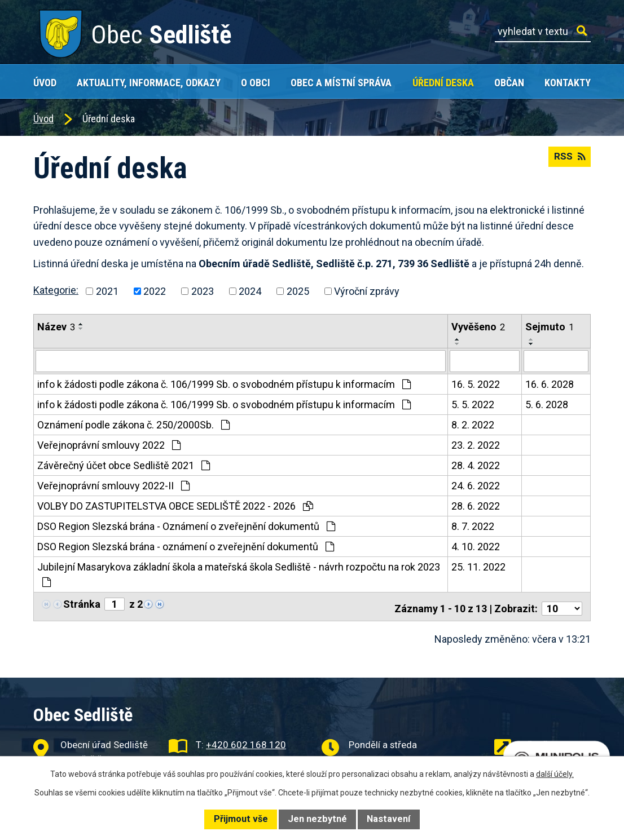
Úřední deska (443, 83)
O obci (256, 83)
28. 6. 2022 (476, 505)
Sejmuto (550, 327)
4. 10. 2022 (476, 546)
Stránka (82, 604)
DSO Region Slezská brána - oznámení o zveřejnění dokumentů (186, 546)
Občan (509, 83)
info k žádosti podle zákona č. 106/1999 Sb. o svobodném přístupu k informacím (224, 384)
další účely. (555, 774)
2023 (203, 291)
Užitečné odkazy (556, 740)
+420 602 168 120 (246, 740)
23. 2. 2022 (476, 445)
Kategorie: (56, 290)
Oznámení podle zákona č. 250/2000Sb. (133, 424)
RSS (568, 160)
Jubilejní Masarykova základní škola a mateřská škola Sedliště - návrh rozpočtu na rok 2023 (239, 574)
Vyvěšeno (478, 327)
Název (56, 327)
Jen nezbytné (317, 819)
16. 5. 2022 (476, 384)
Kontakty (568, 83)
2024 (250, 291)
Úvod (45, 83)
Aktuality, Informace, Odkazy (149, 83)
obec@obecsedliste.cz (253, 755)
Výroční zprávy (367, 291)
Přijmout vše (241, 819)
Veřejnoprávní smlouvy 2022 (109, 445)
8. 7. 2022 (473, 526)
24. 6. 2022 (476, 485)
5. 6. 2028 (547, 404)
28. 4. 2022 (476, 465)
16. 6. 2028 (550, 384)
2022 (155, 291)
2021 (107, 291)
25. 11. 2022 (478, 566)
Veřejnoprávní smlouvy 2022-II (113, 485)
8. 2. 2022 (473, 424)
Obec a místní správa (341, 83)
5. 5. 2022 (473, 404)
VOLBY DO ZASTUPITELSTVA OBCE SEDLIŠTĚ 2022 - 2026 (175, 505)
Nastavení (388, 819)
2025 (298, 291)
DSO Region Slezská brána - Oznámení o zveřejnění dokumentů (186, 526)
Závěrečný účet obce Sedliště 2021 (124, 465)
